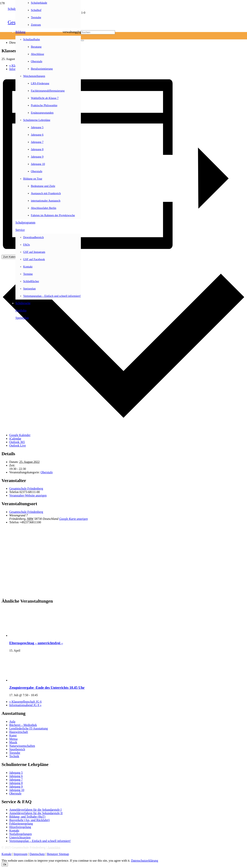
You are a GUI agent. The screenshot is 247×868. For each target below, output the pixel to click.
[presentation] (38, 635)
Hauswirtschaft (19, 732)
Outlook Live (18, 445)
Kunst (13, 735)
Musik (13, 742)
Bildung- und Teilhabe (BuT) (27, 817)
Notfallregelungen (20, 834)
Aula (12, 722)
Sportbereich (17, 749)
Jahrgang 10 (17, 790)
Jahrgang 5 (16, 773)
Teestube (15, 753)
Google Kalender (20, 435)
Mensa (13, 739)
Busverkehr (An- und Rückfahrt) (29, 820)
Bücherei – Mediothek (23, 725)
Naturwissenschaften (22, 746)
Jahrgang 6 (16, 776)
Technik (14, 756)
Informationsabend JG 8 (25, 705)
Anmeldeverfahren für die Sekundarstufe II (36, 813)
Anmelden (54, 847)
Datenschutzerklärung (145, 861)
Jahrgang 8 (16, 783)
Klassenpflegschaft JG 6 (25, 702)
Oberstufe (47, 472)
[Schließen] (82, 41)
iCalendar (15, 439)
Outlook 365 (17, 442)
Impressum (21, 854)
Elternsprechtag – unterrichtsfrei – (36, 643)
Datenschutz (37, 854)
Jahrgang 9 (16, 787)
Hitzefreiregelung (20, 827)
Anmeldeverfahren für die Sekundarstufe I (35, 810)
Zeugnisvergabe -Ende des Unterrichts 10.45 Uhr (47, 688)
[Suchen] (98, 32)
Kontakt (14, 830)
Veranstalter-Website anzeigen (28, 495)
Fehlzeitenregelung (21, 824)
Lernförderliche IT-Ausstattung (29, 728)
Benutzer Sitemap (58, 854)
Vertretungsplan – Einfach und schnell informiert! (40, 841)
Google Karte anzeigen (73, 519)
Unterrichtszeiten (20, 837)
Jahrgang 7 (16, 780)
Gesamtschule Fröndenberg (26, 488)
